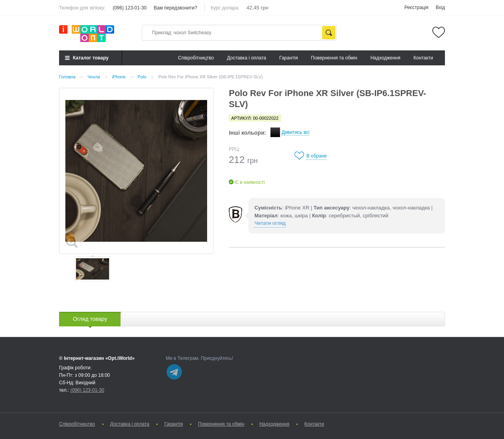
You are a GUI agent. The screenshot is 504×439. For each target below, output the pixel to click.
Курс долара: (225, 8)
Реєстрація (416, 7)
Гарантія (288, 58)
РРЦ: (234, 149)
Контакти (423, 58)
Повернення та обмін (334, 58)
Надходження (385, 58)
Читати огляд (270, 223)
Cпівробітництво (196, 58)
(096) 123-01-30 (130, 8)
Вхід (440, 7)
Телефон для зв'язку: (82, 8)
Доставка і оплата (247, 58)
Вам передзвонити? (176, 8)
